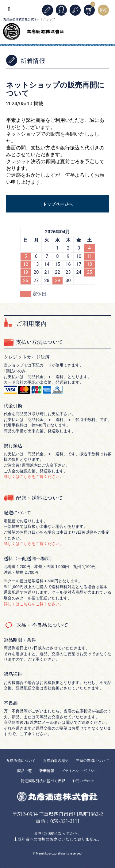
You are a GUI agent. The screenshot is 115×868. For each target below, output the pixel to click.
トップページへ (58, 204)
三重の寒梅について (92, 760)
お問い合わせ (83, 781)
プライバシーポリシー (79, 770)
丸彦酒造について (21, 760)
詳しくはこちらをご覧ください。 (34, 477)
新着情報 (47, 770)
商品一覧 (25, 770)
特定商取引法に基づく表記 (43, 781)
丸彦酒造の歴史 (56, 760)
